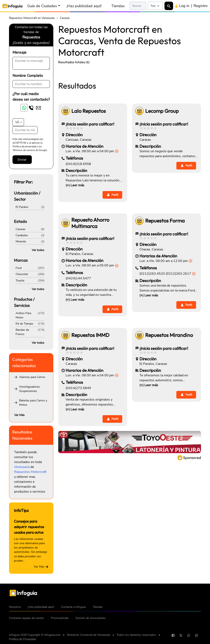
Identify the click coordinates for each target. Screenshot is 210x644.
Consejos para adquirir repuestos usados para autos (29, 527)
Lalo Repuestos (89, 169)
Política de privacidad (24, 146)
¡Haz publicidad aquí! (84, 6)
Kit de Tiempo (24, 324)
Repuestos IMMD (90, 393)
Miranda (21, 241)
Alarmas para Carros (32, 377)
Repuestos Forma (165, 278)
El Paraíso (22, 207)
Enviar (22, 160)
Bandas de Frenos (22, 332)
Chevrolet (22, 274)
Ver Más (19, 415)
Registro (201, 6)
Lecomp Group (162, 169)
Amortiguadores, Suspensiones (30, 389)
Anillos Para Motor (23, 315)
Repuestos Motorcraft (30, 472)
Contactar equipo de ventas (26, 618)
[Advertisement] (130, 98)
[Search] (138, 6)
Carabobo (22, 235)
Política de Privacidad (22, 639)
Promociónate (60, 618)
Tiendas (118, 6)
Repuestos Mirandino (169, 393)
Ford (19, 268)
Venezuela (22, 467)
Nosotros (15, 607)
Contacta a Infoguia (73, 607)
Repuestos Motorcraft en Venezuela (32, 18)
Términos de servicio (24, 150)
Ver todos (38, 250)
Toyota (20, 281)
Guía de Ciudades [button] (42, 6)
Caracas (21, 229)
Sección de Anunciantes (91, 618)
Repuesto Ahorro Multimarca (90, 281)
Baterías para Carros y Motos (33, 403)
